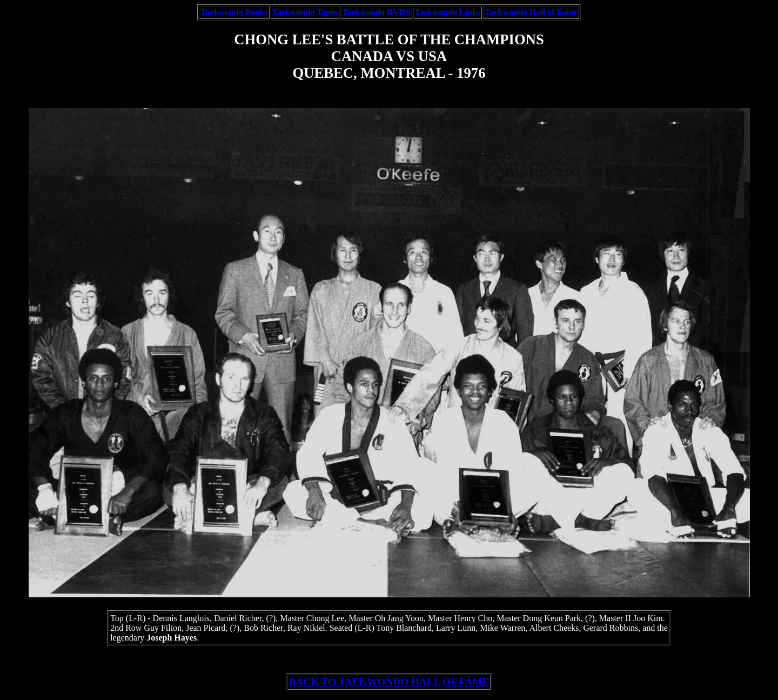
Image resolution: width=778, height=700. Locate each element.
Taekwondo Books (234, 12)
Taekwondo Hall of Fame (531, 12)
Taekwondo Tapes (305, 12)
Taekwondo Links (448, 12)
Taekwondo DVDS (376, 12)
